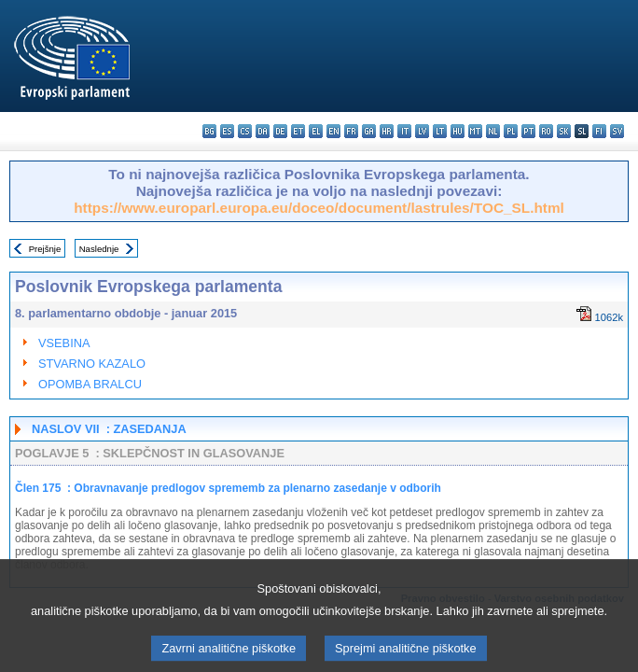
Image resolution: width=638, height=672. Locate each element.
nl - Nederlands (493, 131)
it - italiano (404, 131)
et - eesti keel (298, 131)
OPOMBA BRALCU (90, 384)
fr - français (351, 131)
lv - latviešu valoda (422, 131)
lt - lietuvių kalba (440, 131)
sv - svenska (617, 131)
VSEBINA (64, 343)
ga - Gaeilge (369, 131)
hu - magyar (458, 131)
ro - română (546, 131)
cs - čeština (245, 131)
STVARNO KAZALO (92, 364)
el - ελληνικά (316, 131)
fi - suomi (599, 131)
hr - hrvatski (387, 131)
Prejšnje (45, 249)
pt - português (528, 131)
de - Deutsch (280, 131)
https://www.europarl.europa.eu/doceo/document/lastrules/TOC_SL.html (319, 208)
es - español (227, 131)
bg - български (209, 131)
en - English (333, 131)
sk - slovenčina (564, 131)
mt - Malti (475, 131)
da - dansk (263, 131)
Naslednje (99, 249)
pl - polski (511, 131)
